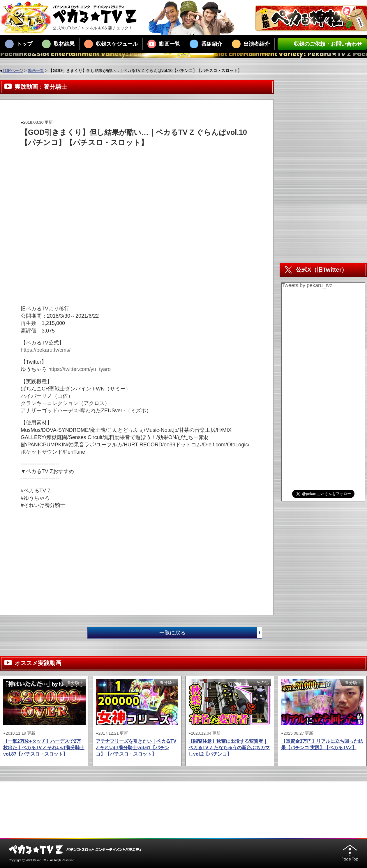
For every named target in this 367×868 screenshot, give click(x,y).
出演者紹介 (251, 44)
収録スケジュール (111, 44)
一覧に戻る (211, 633)
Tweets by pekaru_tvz (307, 285)
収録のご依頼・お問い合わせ (322, 44)
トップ (19, 44)
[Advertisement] (127, 161)
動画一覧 (164, 44)
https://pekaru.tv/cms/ (46, 350)
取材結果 (58, 44)
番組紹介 (206, 44)
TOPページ (13, 70)
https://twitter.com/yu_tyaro (80, 369)
